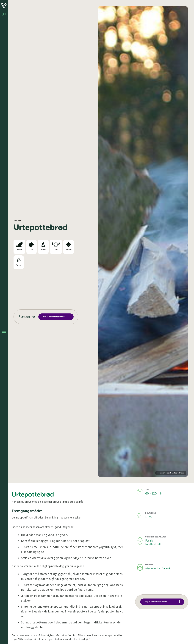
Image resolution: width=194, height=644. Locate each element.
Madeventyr (153, 568)
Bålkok (166, 568)
